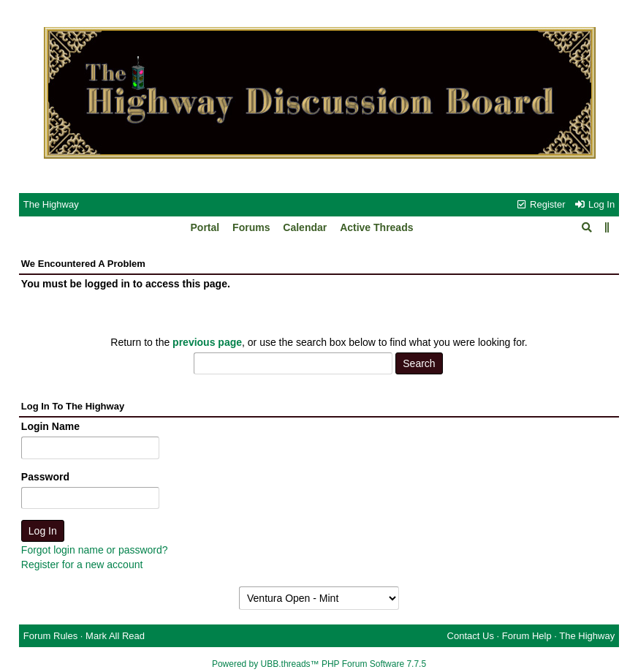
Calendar (305, 227)
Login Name (50, 426)
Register (540, 204)
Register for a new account (82, 565)
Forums (251, 227)
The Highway (51, 204)
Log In (594, 204)
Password (45, 477)
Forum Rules (50, 636)
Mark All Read (115, 636)
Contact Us (471, 636)
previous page (207, 342)
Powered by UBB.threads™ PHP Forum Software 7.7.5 (319, 664)
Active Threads (376, 227)
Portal (205, 227)
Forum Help (527, 636)
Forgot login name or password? (95, 550)
